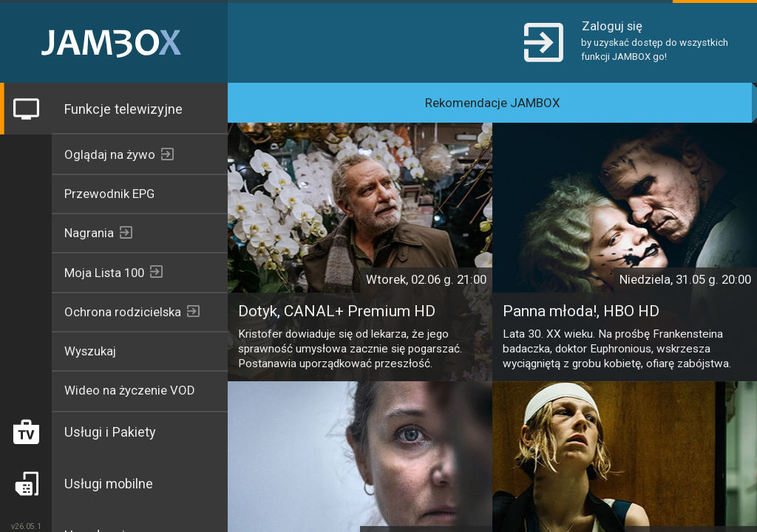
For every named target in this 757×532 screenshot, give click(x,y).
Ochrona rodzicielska (123, 312)
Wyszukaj (90, 351)
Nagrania (89, 233)
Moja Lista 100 (104, 273)
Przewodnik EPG (109, 194)
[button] (628, 41)
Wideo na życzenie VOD (130, 390)
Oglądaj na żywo (110, 154)
